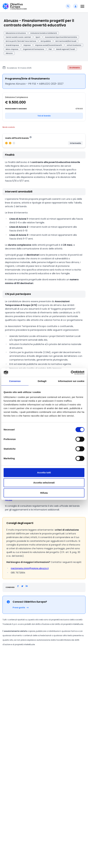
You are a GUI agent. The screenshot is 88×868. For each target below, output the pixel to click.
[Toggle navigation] (82, 6)
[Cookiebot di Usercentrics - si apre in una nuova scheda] (71, 373)
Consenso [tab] (15, 381)
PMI (50, 49)
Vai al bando (44, 116)
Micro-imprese (12, 49)
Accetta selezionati (44, 483)
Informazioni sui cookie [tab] (71, 381)
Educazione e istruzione (16, 33)
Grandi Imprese (12, 45)
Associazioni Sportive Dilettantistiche (61, 37)
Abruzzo (9, 53)
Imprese (27, 45)
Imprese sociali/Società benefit (49, 45)
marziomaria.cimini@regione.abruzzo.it (30, 568)
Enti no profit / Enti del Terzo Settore (21, 41)
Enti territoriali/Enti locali (66, 41)
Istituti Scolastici (74, 45)
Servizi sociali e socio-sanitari (18, 37)
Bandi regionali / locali (66, 49)
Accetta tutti (44, 472)
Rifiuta (44, 493)
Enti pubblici (46, 41)
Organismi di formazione (33, 49)
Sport (38, 37)
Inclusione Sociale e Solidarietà (44, 33)
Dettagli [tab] (42, 381)
